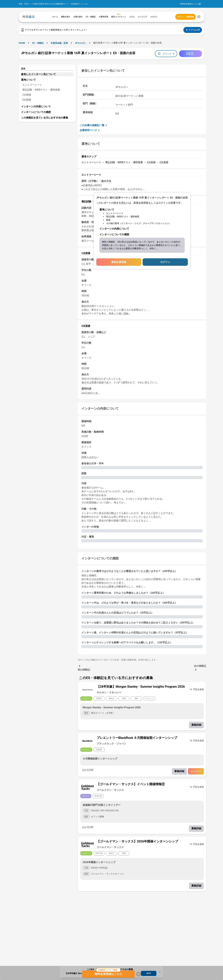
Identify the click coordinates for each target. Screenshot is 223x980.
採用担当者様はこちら (189, 4)
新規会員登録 (119, 262)
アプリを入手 (193, 30)
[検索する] (199, 17)
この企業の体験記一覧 (94, 125)
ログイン (165, 262)
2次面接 (27, 100)
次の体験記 (200, 668)
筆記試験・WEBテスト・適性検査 (41, 90)
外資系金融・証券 (59, 43)
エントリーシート (32, 85)
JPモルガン (81, 43)
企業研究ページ (90, 130)
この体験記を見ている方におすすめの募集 (45, 118)
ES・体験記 (38, 43)
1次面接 (27, 95)
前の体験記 (84, 667)
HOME (22, 43)
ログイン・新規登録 (186, 17)
